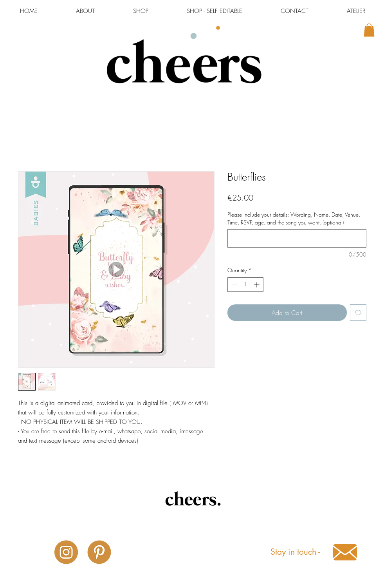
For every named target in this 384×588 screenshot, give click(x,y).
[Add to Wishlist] (358, 313)
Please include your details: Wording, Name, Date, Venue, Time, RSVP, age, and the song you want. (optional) (294, 218)
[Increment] (257, 285)
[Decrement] (233, 285)
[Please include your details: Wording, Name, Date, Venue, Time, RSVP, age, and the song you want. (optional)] (297, 238)
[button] (369, 30)
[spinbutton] (245, 285)
